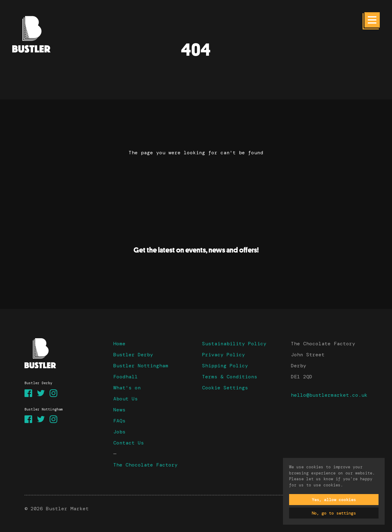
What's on (127, 388)
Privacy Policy (224, 355)
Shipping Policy (225, 366)
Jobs (119, 432)
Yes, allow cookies (334, 500)
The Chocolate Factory (145, 465)
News (119, 410)
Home (119, 344)
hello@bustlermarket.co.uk (329, 395)
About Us (126, 399)
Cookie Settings (225, 388)
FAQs (119, 421)
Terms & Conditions (230, 377)
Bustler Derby (133, 355)
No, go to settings (334, 513)
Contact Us (129, 443)
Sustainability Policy (234, 344)
